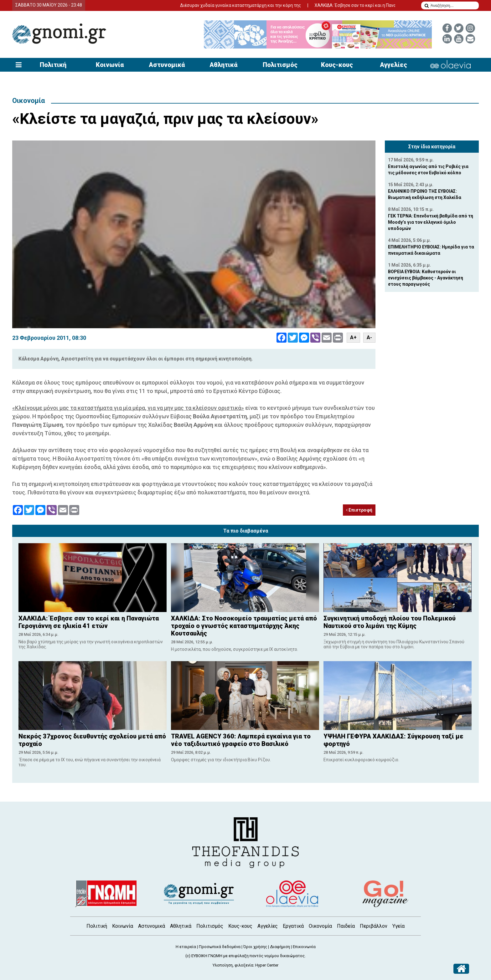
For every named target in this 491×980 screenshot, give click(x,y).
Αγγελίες (393, 65)
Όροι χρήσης (255, 947)
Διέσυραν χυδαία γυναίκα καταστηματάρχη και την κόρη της (264, 5)
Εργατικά (293, 926)
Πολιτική (53, 65)
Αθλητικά (223, 65)
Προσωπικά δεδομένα (220, 947)
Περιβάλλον (374, 926)
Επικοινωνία (304, 947)
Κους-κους (337, 65)
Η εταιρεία (186, 947)
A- (369, 337)
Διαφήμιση (280, 947)
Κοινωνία (110, 65)
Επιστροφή (359, 510)
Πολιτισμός (280, 65)
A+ (353, 337)
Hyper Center (267, 965)
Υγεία (398, 926)
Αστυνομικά (167, 65)
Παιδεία (346, 926)
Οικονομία (28, 101)
